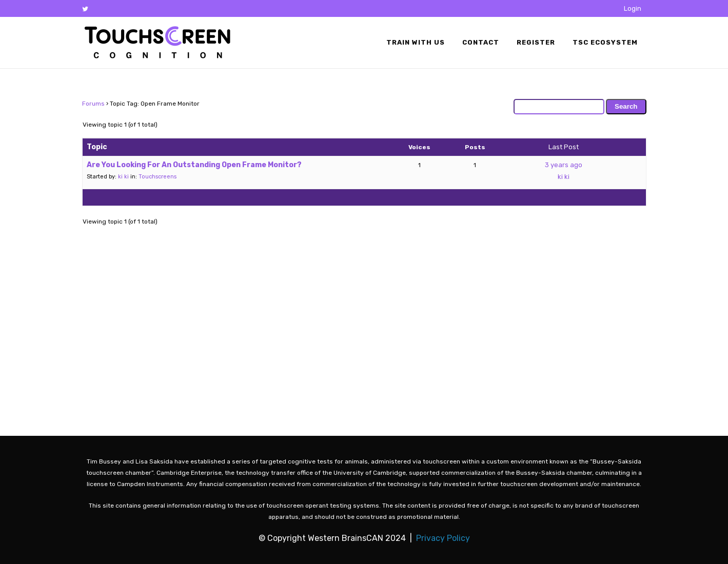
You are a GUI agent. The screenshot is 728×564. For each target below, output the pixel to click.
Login (633, 8)
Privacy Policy (443, 538)
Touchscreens (158, 177)
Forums (93, 104)
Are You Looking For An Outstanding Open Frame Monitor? (194, 165)
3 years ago (564, 165)
